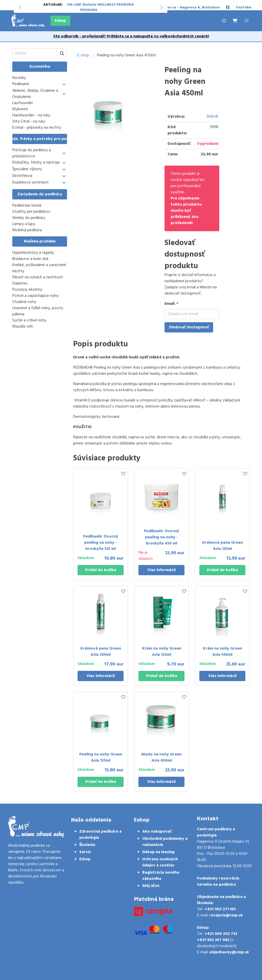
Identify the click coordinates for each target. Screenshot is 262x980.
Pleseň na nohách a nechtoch (37, 277)
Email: (172, 304)
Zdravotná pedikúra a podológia (100, 835)
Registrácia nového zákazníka (161, 876)
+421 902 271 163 (220, 909)
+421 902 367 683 (213, 940)
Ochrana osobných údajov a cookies (160, 862)
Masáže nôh (23, 327)
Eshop (60, 21)
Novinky (19, 78)
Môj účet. (151, 886)
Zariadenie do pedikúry (40, 194)
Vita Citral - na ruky (29, 122)
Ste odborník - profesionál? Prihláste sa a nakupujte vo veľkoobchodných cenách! (131, 36)
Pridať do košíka (101, 570)
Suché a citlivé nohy (29, 320)
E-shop (83, 55)
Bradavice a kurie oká (30, 259)
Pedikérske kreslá (27, 206)
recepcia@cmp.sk (226, 915)
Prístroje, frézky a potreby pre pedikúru (40, 139)
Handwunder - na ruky (31, 115)
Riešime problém (40, 241)
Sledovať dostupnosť (189, 327)
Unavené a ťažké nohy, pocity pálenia (38, 311)
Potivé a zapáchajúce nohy (35, 296)
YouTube (244, 8)
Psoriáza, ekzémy (27, 290)
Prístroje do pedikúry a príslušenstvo (32, 153)
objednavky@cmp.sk (229, 952)
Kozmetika (40, 67)
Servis (85, 852)
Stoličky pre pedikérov (31, 212)
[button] (20, 7)
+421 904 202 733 (221, 934)
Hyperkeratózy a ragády (33, 253)
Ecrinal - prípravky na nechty (37, 128)
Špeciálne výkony (27, 169)
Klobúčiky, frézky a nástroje (36, 163)
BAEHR (212, 117)
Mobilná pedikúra (27, 230)
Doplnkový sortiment (30, 183)
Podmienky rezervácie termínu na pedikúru (218, 882)
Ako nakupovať (157, 832)
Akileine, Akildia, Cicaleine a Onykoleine (35, 94)
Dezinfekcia (22, 176)
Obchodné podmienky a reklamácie (165, 842)
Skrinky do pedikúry (29, 218)
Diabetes (20, 284)
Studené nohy (24, 302)
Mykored (20, 109)
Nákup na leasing (158, 852)
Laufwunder (23, 103)
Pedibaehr (21, 84)
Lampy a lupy (24, 224)
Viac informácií (161, 570)
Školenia (87, 845)
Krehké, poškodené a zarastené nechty (39, 268)
